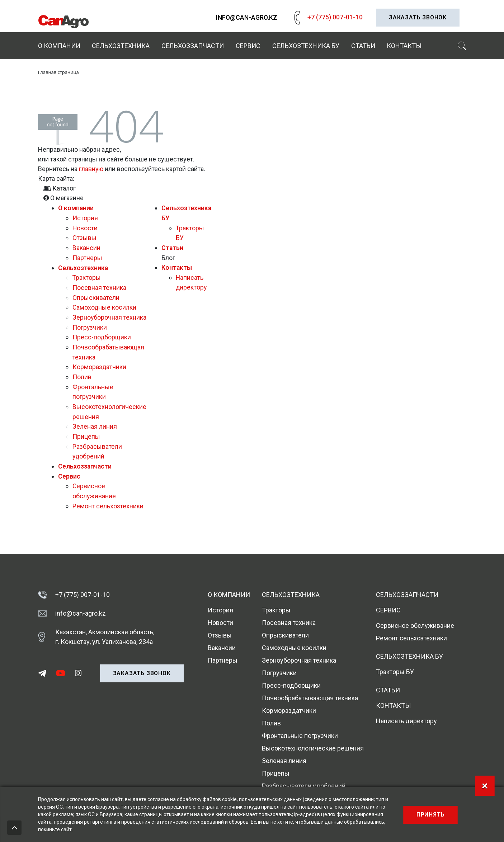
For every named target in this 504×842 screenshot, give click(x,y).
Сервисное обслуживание (415, 626)
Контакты (404, 46)
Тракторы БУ (395, 672)
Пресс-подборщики (102, 343)
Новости (85, 227)
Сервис (248, 46)
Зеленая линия (95, 430)
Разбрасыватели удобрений (304, 786)
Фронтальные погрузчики (300, 736)
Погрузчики (90, 333)
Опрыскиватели (96, 294)
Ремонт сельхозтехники (108, 507)
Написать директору (406, 721)
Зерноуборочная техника (299, 661)
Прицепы (86, 440)
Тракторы (87, 275)
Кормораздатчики (100, 372)
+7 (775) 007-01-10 (327, 17)
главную (91, 168)
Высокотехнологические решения (313, 749)
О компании (59, 46)
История (85, 217)
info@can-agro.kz (247, 18)
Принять (431, 815)
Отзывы (84, 236)
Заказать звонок (418, 17)
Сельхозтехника (121, 46)
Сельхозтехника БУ (306, 46)
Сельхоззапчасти (193, 46)
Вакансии (86, 246)
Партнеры (87, 256)
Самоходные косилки (105, 304)
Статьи (363, 46)
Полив (82, 382)
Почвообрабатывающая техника (310, 698)
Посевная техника (99, 285)
